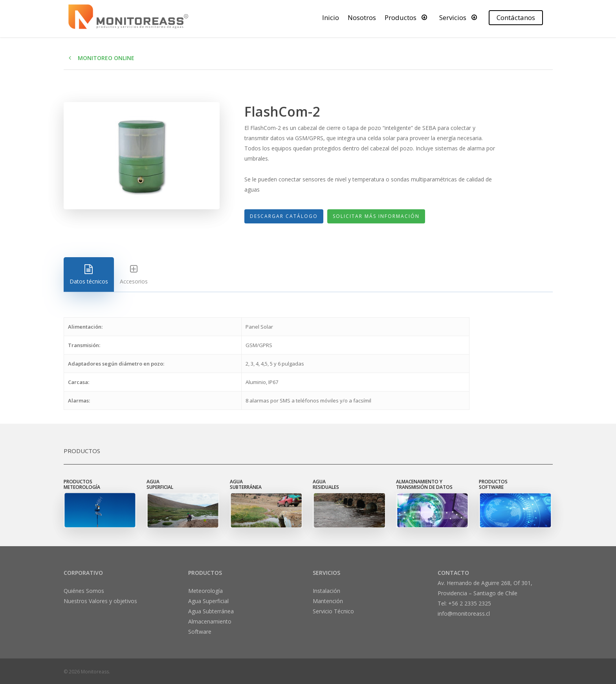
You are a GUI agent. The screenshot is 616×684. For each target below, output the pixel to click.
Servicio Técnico (333, 611)
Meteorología (205, 591)
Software (200, 632)
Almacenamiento (210, 621)
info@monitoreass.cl (464, 614)
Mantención (328, 601)
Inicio (331, 17)
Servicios (460, 17)
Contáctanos (516, 17)
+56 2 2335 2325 (470, 603)
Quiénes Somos (84, 591)
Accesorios (134, 275)
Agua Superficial (208, 601)
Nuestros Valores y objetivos (100, 601)
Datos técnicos (89, 275)
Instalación (326, 591)
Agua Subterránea (211, 611)
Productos (408, 17)
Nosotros (362, 17)
